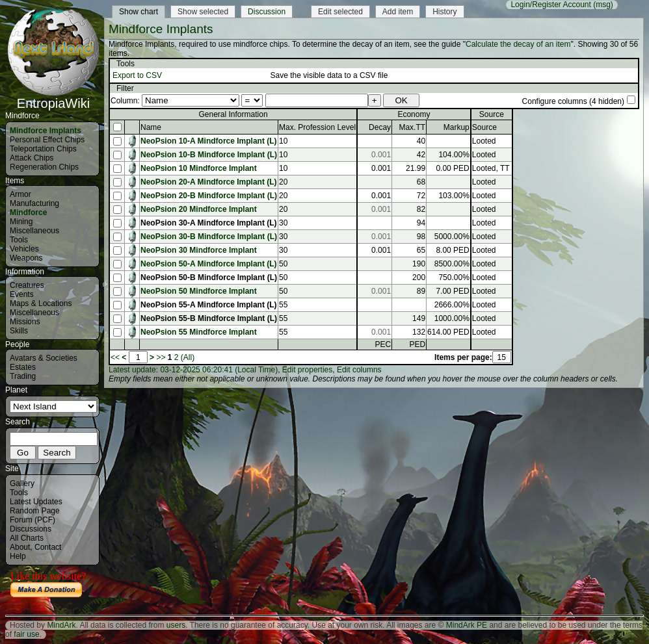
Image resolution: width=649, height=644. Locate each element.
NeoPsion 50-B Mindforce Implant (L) (209, 277)
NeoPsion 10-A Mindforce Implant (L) (209, 141)
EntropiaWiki (53, 97)
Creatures (27, 285)
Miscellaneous (34, 231)
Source (484, 127)
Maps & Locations (41, 303)
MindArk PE (467, 625)
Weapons (26, 258)
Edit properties (307, 370)
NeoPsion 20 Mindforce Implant (199, 209)
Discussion (267, 12)
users (176, 625)
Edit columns (359, 370)
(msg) (603, 5)
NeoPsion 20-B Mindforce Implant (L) (209, 196)
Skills (19, 331)
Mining (21, 222)
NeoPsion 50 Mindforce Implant (199, 291)
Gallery (22, 483)
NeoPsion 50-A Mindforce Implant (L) (209, 264)
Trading (23, 376)
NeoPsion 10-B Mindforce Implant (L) (209, 155)
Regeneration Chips (44, 167)
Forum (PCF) (33, 520)
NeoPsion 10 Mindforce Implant (199, 168)
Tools (19, 240)
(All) (188, 357)
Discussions (31, 529)
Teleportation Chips (43, 149)
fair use (26, 634)
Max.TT (412, 127)
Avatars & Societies (44, 358)
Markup (457, 127)
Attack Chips (32, 158)
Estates (23, 367)
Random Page (35, 511)
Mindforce (28, 213)
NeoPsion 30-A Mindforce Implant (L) (209, 223)
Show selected (203, 12)
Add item (398, 12)
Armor (20, 194)
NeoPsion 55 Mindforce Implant (199, 332)
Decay (380, 127)
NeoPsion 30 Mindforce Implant (199, 250)
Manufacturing (34, 203)
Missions (25, 322)
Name (151, 127)
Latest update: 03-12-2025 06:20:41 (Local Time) (193, 370)
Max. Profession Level (317, 127)
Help (18, 556)
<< (115, 357)
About (20, 547)
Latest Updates (36, 502)
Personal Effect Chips (47, 140)
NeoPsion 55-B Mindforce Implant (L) (209, 318)
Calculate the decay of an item (518, 44)
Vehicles (24, 249)
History (444, 12)
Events (22, 294)
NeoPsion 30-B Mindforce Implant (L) (209, 237)
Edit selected (340, 12)
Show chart (139, 12)
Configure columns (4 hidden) (573, 101)
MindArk (61, 625)
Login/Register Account (550, 5)
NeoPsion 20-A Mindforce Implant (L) (209, 182)
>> (161, 357)
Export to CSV (137, 75)
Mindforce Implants (46, 131)
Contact (48, 547)
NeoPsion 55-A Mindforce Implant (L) (209, 305)
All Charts (27, 538)
